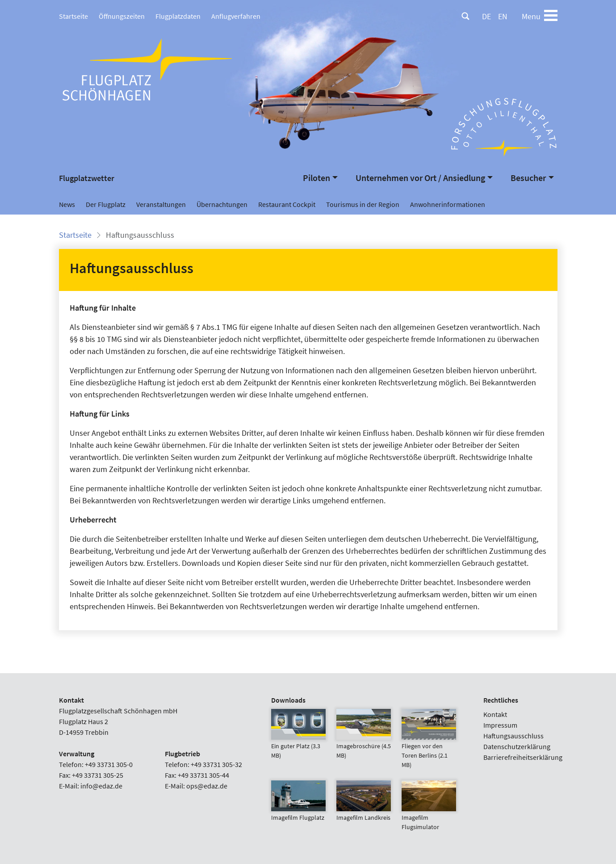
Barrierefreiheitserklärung (523, 757)
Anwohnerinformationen (448, 204)
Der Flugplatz (106, 204)
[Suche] (465, 16)
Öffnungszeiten (122, 16)
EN (503, 16)
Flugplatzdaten (178, 16)
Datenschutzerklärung (517, 746)
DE (486, 16)
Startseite (73, 16)
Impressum (500, 725)
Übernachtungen (222, 204)
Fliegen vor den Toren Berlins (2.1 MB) (429, 745)
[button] (320, 178)
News (67, 204)
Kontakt (495, 714)
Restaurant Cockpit (287, 204)
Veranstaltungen (161, 204)
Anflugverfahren (236, 16)
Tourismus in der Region (363, 204)
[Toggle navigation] (551, 16)
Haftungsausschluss (513, 736)
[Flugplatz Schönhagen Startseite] (148, 69)
